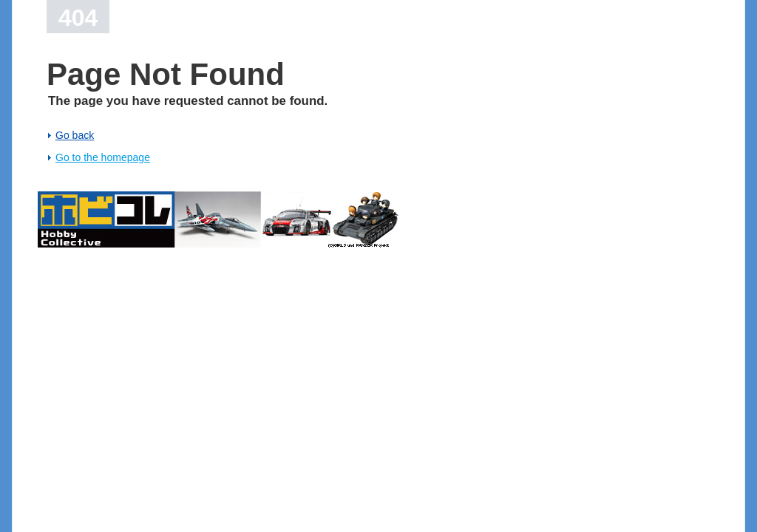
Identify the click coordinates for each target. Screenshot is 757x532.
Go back (75, 135)
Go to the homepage (103, 157)
